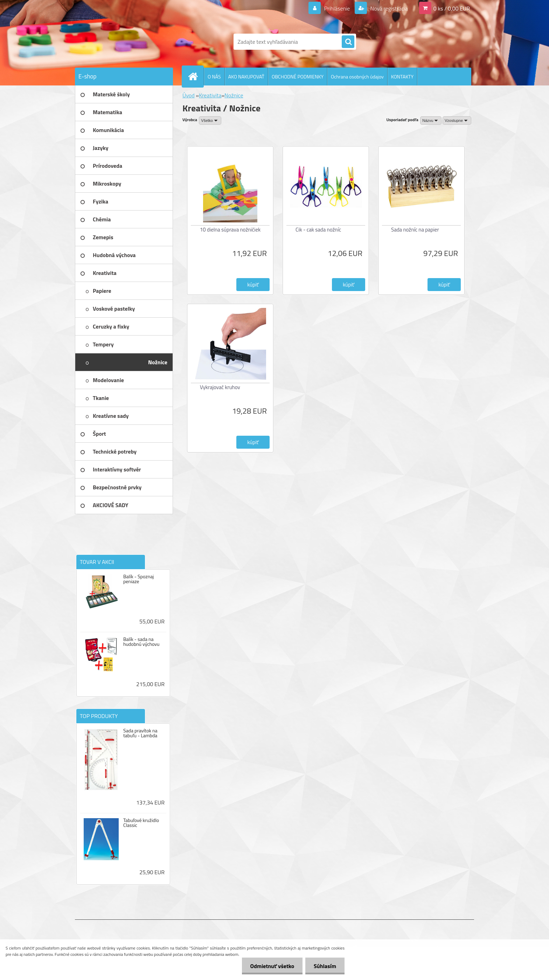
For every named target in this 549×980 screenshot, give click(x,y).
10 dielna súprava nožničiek (230, 230)
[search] (348, 42)
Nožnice (234, 95)
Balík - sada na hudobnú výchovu (141, 642)
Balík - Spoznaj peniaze (138, 579)
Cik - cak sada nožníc (318, 230)
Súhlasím (325, 966)
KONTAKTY (402, 77)
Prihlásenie (337, 8)
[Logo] (123, 42)
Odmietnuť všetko (271, 966)
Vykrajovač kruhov (220, 387)
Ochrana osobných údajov (357, 77)
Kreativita (210, 95)
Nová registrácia (388, 8)
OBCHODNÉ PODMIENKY (298, 77)
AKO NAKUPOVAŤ (246, 77)
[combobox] (431, 120)
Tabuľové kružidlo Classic (141, 823)
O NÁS (214, 77)
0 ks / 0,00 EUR (452, 8)
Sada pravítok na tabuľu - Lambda (140, 733)
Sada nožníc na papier (415, 230)
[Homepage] (196, 76)
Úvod (189, 95)
